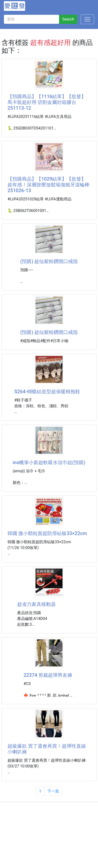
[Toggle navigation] (87, 19)
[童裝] (31, 19)
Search (68, 19)
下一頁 (53, 791)
